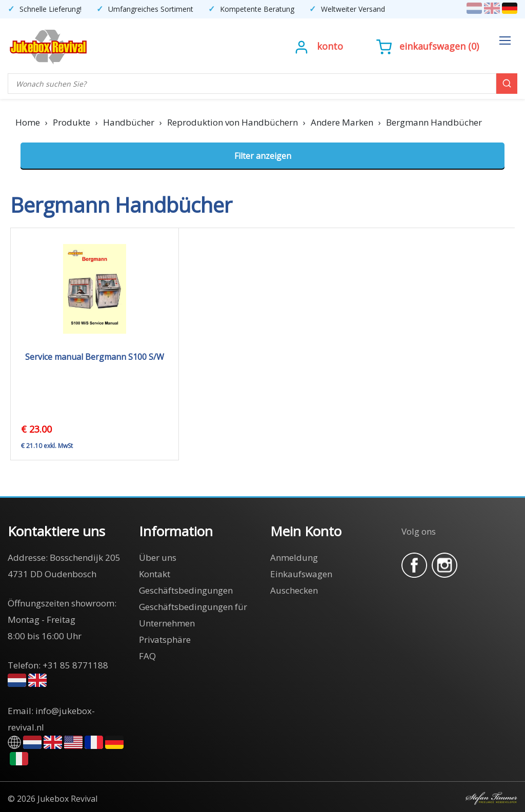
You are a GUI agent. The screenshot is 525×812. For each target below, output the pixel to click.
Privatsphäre (165, 640)
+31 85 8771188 (75, 665)
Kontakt (155, 574)
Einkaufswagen (432, 46)
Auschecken (294, 590)
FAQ (147, 656)
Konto (330, 46)
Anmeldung (294, 557)
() (428, 46)
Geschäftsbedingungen (186, 590)
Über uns (158, 557)
